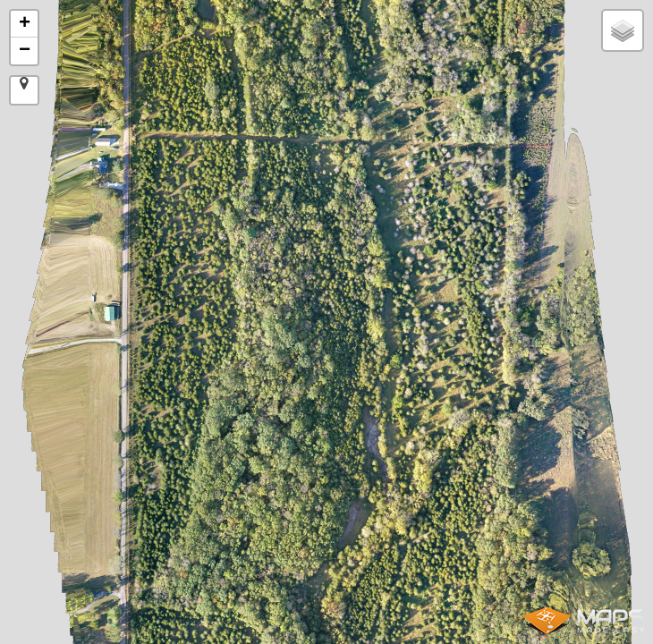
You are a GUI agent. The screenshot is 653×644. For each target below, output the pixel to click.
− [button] (25, 51)
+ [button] (25, 24)
